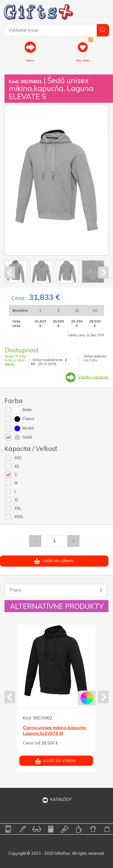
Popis (16, 590)
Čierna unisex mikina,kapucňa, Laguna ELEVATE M (55, 730)
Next (103, 272)
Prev (10, 272)
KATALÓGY (57, 799)
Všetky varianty (93, 377)
